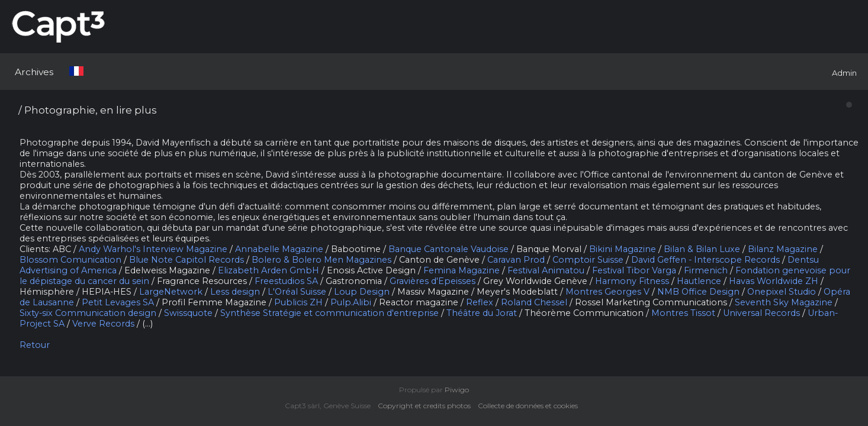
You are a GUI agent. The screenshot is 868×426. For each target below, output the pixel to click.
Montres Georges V (607, 292)
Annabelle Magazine (279, 249)
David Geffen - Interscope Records (705, 260)
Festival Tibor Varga (634, 270)
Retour (35, 345)
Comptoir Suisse (588, 260)
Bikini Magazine (623, 249)
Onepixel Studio (782, 292)
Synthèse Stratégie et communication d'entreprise (329, 313)
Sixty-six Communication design (88, 313)
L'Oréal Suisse (297, 292)
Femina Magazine (462, 270)
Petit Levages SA (118, 302)
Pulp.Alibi (351, 302)
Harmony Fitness (632, 281)
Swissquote (188, 313)
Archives (34, 72)
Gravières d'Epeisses (433, 281)
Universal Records (761, 313)
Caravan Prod (516, 260)
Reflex (480, 302)
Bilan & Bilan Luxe (702, 249)
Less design (235, 292)
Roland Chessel (534, 302)
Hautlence (699, 281)
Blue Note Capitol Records (187, 260)
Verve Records (103, 324)
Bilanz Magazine (783, 249)
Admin (844, 73)
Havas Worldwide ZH (774, 281)
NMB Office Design (698, 292)
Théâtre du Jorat (482, 313)
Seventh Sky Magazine (784, 302)
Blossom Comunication (70, 260)
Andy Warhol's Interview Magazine (153, 249)
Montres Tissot (683, 313)
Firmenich (706, 270)
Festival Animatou (546, 270)
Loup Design (362, 292)
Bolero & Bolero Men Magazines (322, 260)
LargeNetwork (171, 292)
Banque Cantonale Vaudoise (449, 249)
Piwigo (457, 390)
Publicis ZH (298, 302)
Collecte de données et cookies (531, 406)
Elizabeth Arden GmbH (269, 270)
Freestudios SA (286, 281)
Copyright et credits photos (427, 406)
